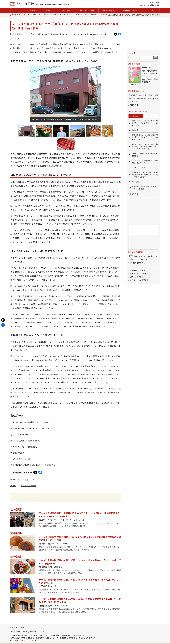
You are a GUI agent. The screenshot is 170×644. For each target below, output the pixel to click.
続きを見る (134, 194)
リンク (42, 631)
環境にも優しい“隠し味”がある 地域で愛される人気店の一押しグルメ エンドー (145, 137)
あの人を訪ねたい (87, 10)
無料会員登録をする (137, 263)
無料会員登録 (155, 5)
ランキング (20, 15)
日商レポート (109, 10)
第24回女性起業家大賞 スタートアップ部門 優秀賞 (145, 188)
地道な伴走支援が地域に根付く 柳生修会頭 (145, 155)
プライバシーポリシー (19, 631)
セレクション (132, 11)
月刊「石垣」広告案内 (137, 270)
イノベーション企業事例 (139, 280)
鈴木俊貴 (93, 15)
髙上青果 (88, 34)
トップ (18, 10)
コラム (152, 10)
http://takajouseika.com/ (27, 441)
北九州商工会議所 (58, 34)
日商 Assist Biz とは (151, 15)
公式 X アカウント (137, 277)
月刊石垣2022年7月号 (75, 34)
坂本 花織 (135, 182)
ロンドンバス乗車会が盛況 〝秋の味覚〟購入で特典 (145, 162)
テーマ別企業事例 (40, 34)
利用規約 (34, 631)
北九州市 (103, 34)
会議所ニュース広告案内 (139, 274)
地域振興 (66, 10)
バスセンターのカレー (140, 168)
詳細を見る (134, 84)
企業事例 (50, 10)
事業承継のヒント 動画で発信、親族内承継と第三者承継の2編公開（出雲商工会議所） (145, 175)
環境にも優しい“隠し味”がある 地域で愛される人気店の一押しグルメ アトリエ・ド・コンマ (145, 147)
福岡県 (96, 34)
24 (136, 116)
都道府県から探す (133, 15)
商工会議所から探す (115, 15)
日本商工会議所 (18, 627)
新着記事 (33, 10)
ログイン (144, 5)
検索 (155, 57)
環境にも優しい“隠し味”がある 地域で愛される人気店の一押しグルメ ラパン (59, 15)
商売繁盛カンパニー (21, 34)
